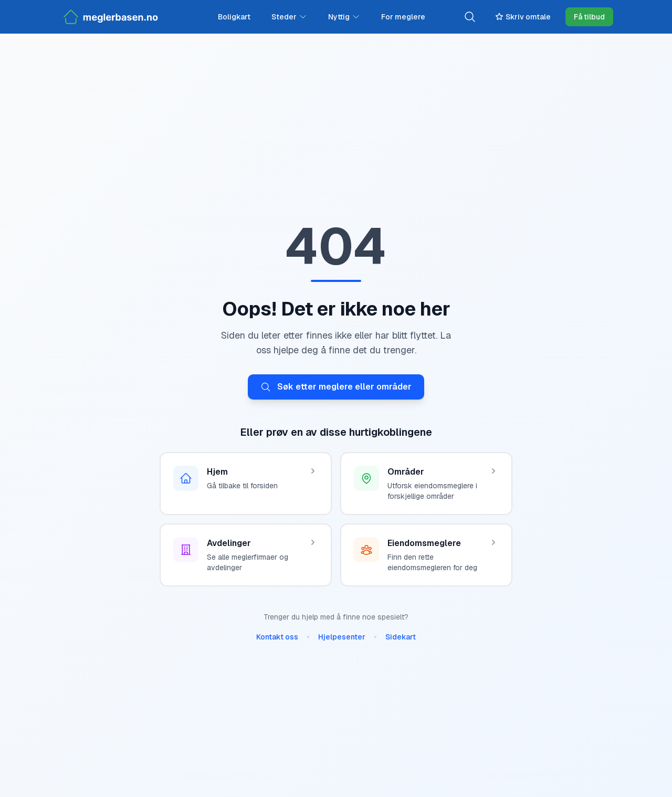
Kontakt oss (277, 637)
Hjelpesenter (342, 637)
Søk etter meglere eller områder (336, 387)
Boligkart (234, 17)
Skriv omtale (523, 17)
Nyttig (344, 17)
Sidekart (401, 637)
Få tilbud (589, 17)
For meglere (403, 17)
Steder (289, 17)
